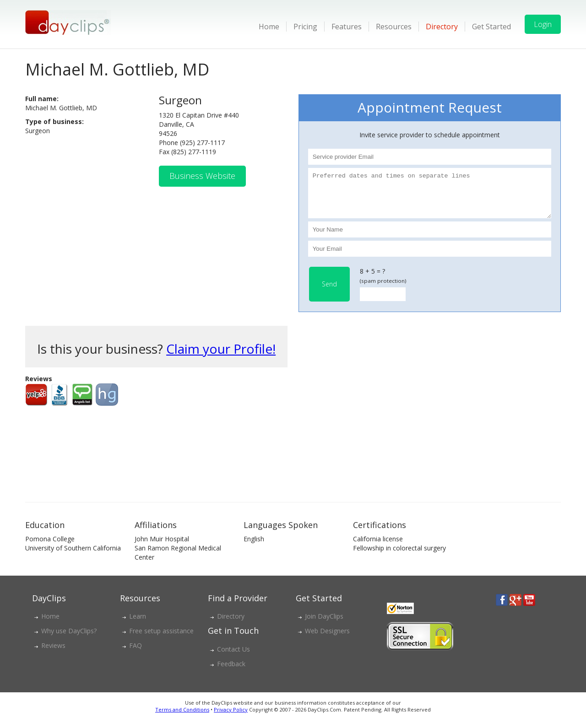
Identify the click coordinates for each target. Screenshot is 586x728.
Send (329, 292)
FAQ (136, 654)
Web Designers (327, 639)
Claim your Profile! (221, 357)
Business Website (202, 176)
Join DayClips (324, 624)
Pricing (305, 27)
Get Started (491, 27)
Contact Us (233, 657)
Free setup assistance (161, 639)
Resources (394, 27)
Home (269, 27)
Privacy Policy (231, 718)
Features (347, 27)
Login (543, 24)
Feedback (231, 672)
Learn (138, 624)
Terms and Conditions (182, 718)
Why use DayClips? (69, 639)
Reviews (53, 654)
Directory (442, 27)
